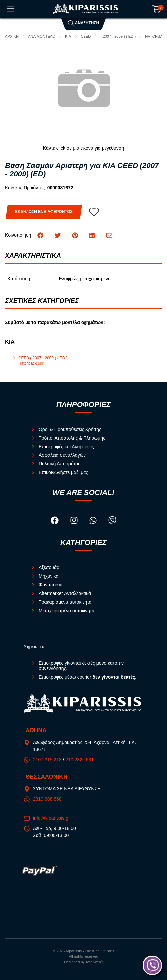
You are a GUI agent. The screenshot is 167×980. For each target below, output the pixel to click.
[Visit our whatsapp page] (94, 521)
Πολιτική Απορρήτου (59, 464)
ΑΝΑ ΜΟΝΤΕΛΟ (42, 36)
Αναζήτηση (83, 23)
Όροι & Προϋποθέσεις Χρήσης (70, 429)
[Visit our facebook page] (55, 521)
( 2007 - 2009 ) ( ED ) (118, 36)
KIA (68, 36)
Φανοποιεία (51, 585)
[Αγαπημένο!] (94, 212)
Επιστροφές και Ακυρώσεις (66, 447)
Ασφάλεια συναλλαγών (62, 455)
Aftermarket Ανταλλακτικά (65, 593)
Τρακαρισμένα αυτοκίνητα (65, 602)
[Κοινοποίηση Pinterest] (76, 235)
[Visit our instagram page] (75, 521)
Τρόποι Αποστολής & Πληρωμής (72, 438)
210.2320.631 (80, 760)
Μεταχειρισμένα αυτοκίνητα (67, 611)
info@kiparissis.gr (52, 818)
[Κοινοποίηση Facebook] (41, 235)
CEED (86, 36)
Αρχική (12, 36)
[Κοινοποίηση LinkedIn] (93, 235)
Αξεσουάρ (49, 567)
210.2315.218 (47, 760)
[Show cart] (156, 9)
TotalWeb (94, 962)
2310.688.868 (47, 799)
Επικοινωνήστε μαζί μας (63, 472)
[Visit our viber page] (112, 521)
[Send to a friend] (109, 235)
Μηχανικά (49, 576)
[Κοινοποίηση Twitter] (58, 235)
